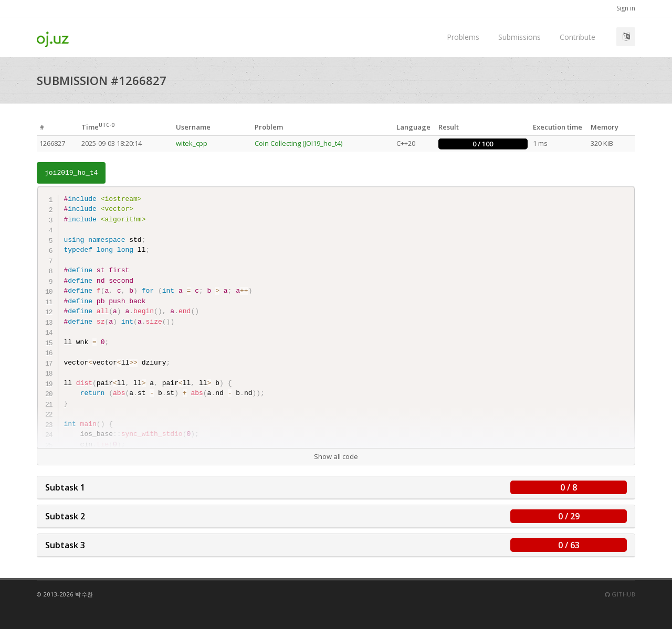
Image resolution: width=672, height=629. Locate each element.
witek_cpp (192, 143)
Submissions (519, 37)
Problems (463, 37)
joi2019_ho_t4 (71, 173)
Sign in (626, 8)
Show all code (336, 456)
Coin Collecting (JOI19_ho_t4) (298, 143)
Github (620, 594)
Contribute (577, 37)
